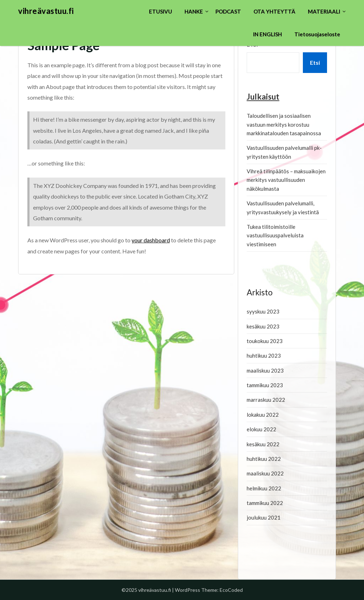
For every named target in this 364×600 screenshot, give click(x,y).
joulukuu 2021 (264, 517)
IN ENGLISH (267, 34)
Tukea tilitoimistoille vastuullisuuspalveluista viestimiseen (275, 235)
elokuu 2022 (261, 429)
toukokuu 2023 (265, 341)
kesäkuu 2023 (263, 326)
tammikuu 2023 (265, 385)
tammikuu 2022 (265, 503)
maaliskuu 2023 (265, 370)
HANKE (194, 11)
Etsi (315, 62)
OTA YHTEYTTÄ (274, 11)
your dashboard (151, 240)
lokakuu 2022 (263, 415)
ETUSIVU (160, 11)
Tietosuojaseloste (317, 34)
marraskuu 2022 (266, 400)
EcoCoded (231, 590)
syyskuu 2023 (263, 311)
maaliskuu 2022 (265, 473)
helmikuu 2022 (264, 488)
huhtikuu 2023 (264, 356)
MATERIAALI (324, 11)
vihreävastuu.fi (46, 11)
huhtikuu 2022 (264, 459)
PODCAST (228, 11)
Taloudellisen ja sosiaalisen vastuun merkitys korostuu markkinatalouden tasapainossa (284, 124)
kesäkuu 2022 (263, 444)
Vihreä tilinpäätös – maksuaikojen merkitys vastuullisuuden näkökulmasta (286, 180)
